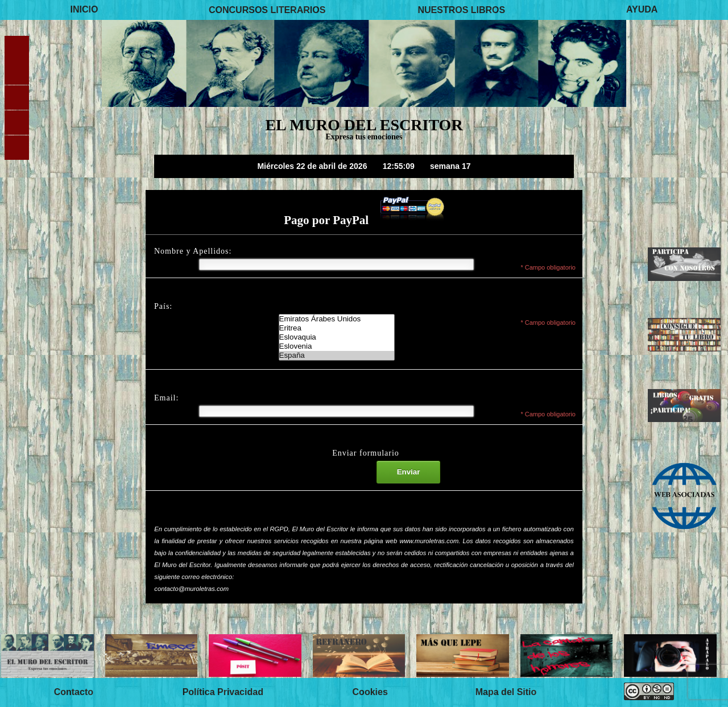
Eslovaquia (337, 337)
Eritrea (337, 328)
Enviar (409, 472)
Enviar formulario (366, 453)
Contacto (74, 692)
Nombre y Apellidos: (193, 251)
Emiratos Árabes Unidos (337, 319)
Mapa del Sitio (506, 692)
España (337, 355)
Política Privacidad (223, 692)
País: (163, 306)
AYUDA (642, 9)
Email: (166, 398)
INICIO (84, 9)
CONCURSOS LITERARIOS (267, 9)
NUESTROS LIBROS (461, 9)
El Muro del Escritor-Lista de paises (337, 337)
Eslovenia (337, 346)
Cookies (370, 692)
